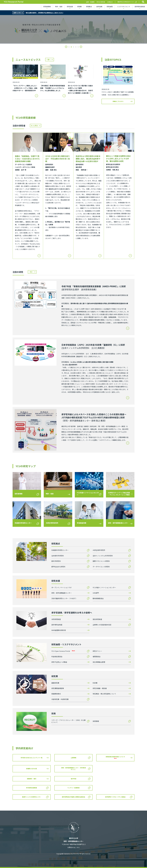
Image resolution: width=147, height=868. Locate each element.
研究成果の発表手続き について (115, 758)
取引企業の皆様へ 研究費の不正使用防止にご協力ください (45, 13)
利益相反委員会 (57, 656)
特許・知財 (59, 7)
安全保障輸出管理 (99, 662)
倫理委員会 (97, 656)
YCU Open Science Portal (63, 651)
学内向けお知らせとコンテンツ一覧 (32, 758)
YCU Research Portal (14, 2)
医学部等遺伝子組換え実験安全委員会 (73, 797)
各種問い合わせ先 (32, 769)
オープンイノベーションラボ (61, 587)
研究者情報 (47, 7)
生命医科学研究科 (58, 556)
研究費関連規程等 (58, 688)
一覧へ (48, 60)
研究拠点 (89, 7)
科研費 (95, 683)
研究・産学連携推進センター (62, 593)
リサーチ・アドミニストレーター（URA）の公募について (68, 721)
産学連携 (99, 7)
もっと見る (34, 126)
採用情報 (96, 721)
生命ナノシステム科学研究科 (103, 556)
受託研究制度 (97, 619)
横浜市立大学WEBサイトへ (126, 2)
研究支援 (70, 7)
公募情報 (73, 758)
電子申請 (73, 779)
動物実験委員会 (98, 598)
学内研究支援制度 (32, 788)
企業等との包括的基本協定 (102, 625)
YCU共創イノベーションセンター (104, 587)
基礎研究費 (55, 683)
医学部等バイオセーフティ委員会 (115, 797)
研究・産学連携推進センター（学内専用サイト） (73, 769)
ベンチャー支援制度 (73, 788)
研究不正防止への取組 (59, 662)
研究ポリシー (97, 651)
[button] (66, 47)
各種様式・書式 (32, 779)
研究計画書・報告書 (100, 688)
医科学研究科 (56, 561)
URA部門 (96, 593)
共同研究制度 (56, 619)
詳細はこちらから (118, 101)
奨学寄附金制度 (140, 7)
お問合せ (110, 2)
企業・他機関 (90, 2)
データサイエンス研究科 (101, 567)
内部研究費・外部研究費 (60, 699)
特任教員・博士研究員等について (104, 694)
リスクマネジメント (124, 7)
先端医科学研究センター (60, 550)
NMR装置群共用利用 (59, 630)
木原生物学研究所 (99, 550)
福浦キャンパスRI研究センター (32, 797)
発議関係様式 (56, 694)
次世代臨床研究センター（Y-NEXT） (64, 598)
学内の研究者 (101, 2)
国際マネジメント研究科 (101, 561)
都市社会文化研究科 (58, 567)
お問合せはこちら (74, 847)
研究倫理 (110, 7)
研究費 (79, 7)
